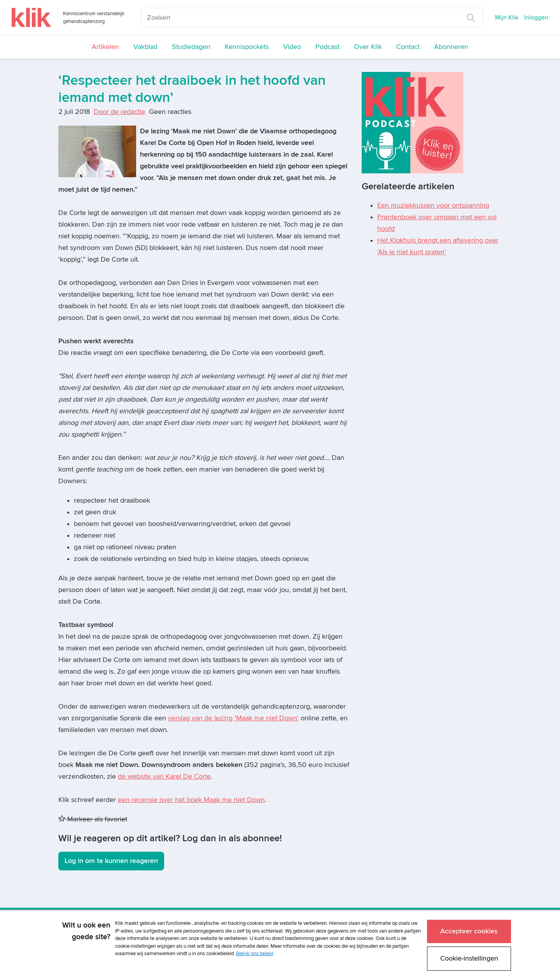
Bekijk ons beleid (255, 952)
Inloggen (536, 17)
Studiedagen (191, 47)
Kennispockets (247, 47)
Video (292, 47)
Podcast (327, 47)
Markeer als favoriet (93, 819)
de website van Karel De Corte (164, 776)
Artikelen (105, 47)
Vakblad (145, 47)
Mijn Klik (507, 17)
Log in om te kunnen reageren (111, 861)
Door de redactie (119, 112)
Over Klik (368, 47)
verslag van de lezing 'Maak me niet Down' (233, 718)
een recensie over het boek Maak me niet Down (191, 800)
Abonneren (451, 47)
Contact (408, 47)
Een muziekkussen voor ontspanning (433, 205)
